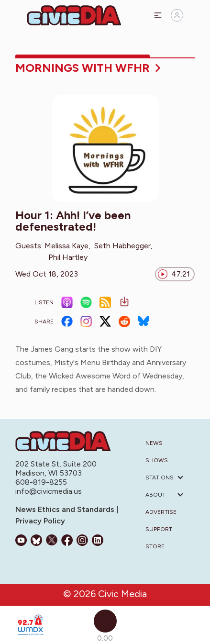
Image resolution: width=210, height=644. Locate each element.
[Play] (105, 621)
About (155, 495)
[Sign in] (177, 15)
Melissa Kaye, (67, 246)
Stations (160, 477)
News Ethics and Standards (66, 509)
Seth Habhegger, (123, 246)
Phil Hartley (68, 257)
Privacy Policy (40, 521)
